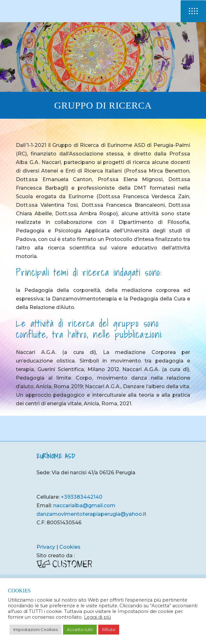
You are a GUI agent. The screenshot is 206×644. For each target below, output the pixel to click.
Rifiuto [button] (109, 629)
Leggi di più (97, 617)
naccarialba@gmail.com (84, 505)
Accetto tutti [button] (80, 629)
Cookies (70, 547)
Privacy (46, 547)
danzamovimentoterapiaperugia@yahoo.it (91, 514)
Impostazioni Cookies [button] (35, 629)
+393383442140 (82, 497)
